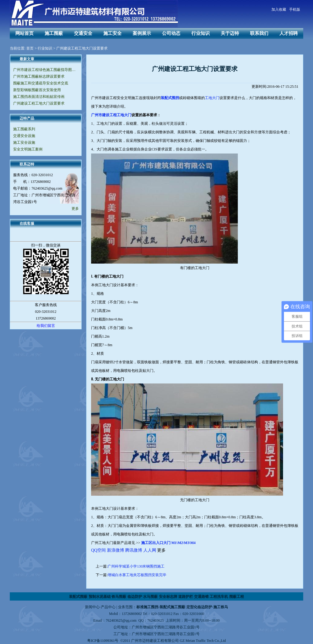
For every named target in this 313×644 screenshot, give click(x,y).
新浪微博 (116, 550)
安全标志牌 (168, 597)
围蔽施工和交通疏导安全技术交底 (41, 83)
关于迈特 (230, 33)
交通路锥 (201, 597)
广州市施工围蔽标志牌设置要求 (39, 76)
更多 (75, 209)
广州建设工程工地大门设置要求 (39, 103)
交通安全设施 (24, 136)
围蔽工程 (237, 597)
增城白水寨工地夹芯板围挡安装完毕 (137, 575)
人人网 (150, 550)
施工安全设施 (24, 142)
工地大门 (212, 98)
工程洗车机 (219, 597)
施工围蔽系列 (24, 129)
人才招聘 (289, 33)
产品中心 (108, 607)
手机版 (295, 9)
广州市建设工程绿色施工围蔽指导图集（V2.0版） (46, 70)
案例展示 (142, 33)
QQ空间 (98, 550)
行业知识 (201, 33)
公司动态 (171, 33)
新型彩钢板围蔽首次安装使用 (37, 90)
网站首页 (24, 33)
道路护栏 (186, 597)
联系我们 (259, 33)
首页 (30, 48)
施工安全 (112, 33)
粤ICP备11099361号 (103, 641)
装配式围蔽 (78, 597)
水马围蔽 (150, 597)
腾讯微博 (134, 550)
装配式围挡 (170, 98)
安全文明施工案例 (28, 149)
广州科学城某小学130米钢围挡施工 (136, 566)
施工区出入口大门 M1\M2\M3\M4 (168, 543)
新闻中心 (92, 607)
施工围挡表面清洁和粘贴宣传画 (39, 97)
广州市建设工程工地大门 (111, 115)
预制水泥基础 (100, 597)
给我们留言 (46, 326)
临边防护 (135, 597)
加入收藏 (279, 9)
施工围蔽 (54, 33)
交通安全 (83, 33)
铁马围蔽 (119, 597)
